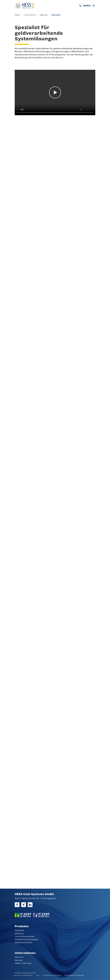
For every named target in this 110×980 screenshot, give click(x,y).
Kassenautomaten (24, 942)
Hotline (87, 6)
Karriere (19, 960)
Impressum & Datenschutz (23, 975)
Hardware (19, 930)
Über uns (44, 15)
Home (17, 15)
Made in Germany (23, 963)
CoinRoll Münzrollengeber (27, 939)
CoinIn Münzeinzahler (25, 937)
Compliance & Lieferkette (52, 975)
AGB (38, 975)
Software (19, 934)
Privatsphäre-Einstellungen (75, 975)
